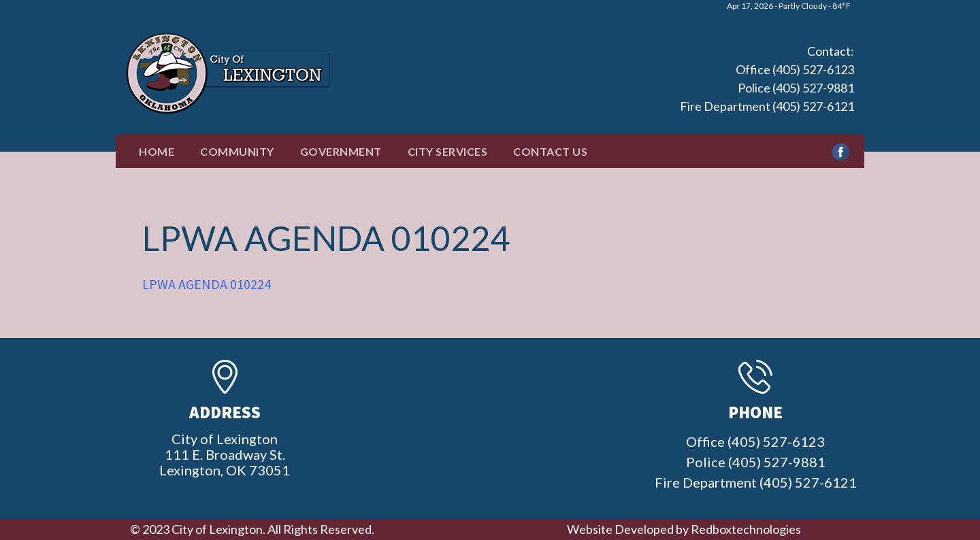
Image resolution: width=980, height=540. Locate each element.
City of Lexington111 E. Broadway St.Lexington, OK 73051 (225, 454)
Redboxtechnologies (746, 529)
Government (341, 151)
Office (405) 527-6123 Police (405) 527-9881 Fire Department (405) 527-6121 (767, 88)
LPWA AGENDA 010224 (207, 284)
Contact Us (550, 151)
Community (237, 151)
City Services (448, 151)
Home (157, 151)
